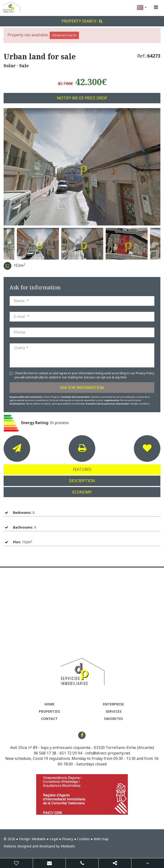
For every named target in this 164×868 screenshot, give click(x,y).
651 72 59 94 (71, 753)
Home (49, 704)
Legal (54, 839)
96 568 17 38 (45, 753)
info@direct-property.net (108, 753)
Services (114, 711)
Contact (49, 719)
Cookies (83, 839)
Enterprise (113, 704)
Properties (49, 711)
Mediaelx (39, 839)
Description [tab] (82, 481)
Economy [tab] (82, 492)
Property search (82, 21)
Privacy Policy (145, 373)
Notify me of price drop (82, 98)
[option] (82, 167)
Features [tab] (82, 469)
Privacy (68, 839)
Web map (101, 839)
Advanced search (64, 35)
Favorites (114, 719)
